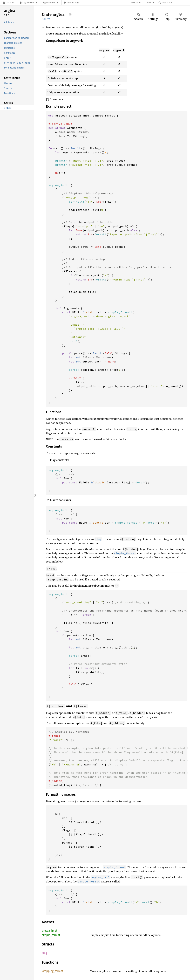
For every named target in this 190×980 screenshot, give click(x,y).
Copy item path (70, 14)
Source (46, 19)
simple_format (51, 935)
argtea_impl (49, 931)
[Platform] (51, 3)
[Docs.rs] (8, 3)
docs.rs (134, 3)
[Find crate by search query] (176, 3)
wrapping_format (53, 971)
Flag (44, 953)
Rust (149, 3)
